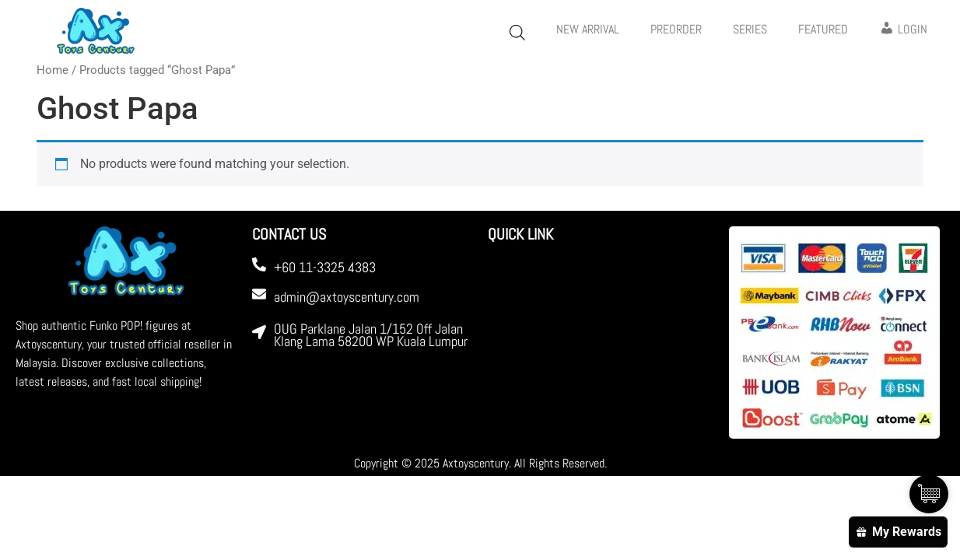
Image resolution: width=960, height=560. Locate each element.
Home (53, 70)
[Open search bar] (517, 33)
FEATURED (823, 29)
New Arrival (588, 29)
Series (750, 29)
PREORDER (676, 29)
